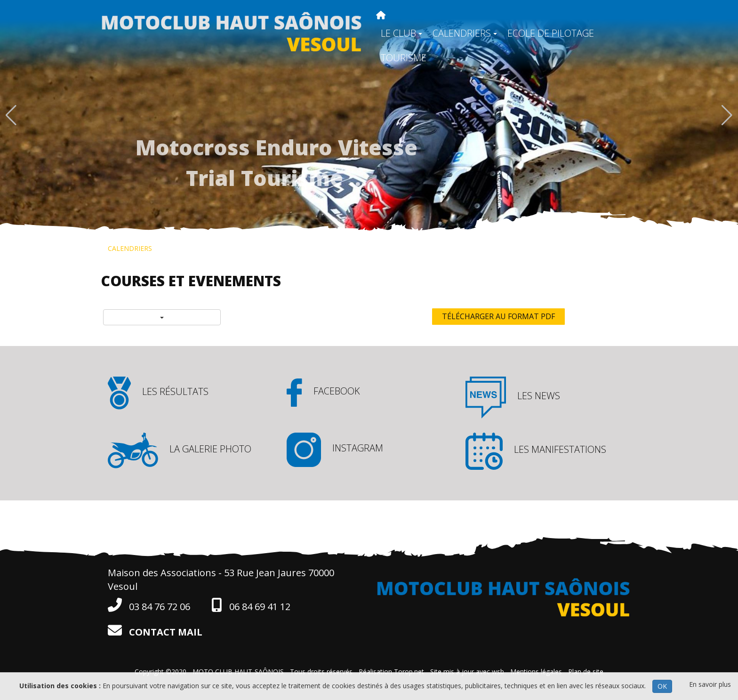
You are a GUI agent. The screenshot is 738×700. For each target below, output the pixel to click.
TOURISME (404, 58)
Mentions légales (536, 672)
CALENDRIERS (465, 33)
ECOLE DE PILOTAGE (551, 33)
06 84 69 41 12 (251, 605)
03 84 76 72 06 (149, 605)
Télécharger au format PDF (498, 316)
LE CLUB (401, 33)
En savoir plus (710, 684)
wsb (498, 672)
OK (662, 686)
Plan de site (586, 672)
